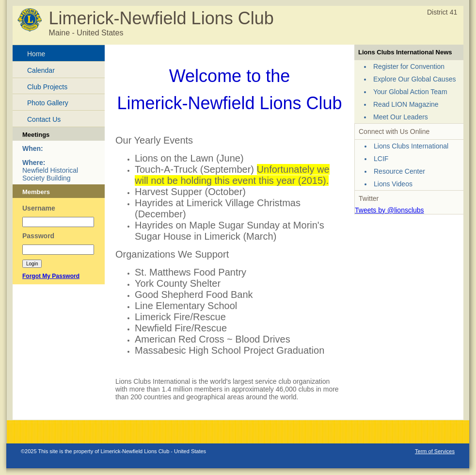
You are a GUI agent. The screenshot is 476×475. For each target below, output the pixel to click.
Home (36, 54)
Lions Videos (393, 184)
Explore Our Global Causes (414, 79)
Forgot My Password (51, 276)
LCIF (381, 159)
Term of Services (435, 451)
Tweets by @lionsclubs (389, 210)
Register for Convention (409, 66)
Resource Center (399, 171)
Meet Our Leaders (401, 117)
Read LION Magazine (406, 104)
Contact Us (44, 119)
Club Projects (47, 87)
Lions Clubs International (411, 146)
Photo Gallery (48, 103)
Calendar (41, 70)
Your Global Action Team (410, 92)
